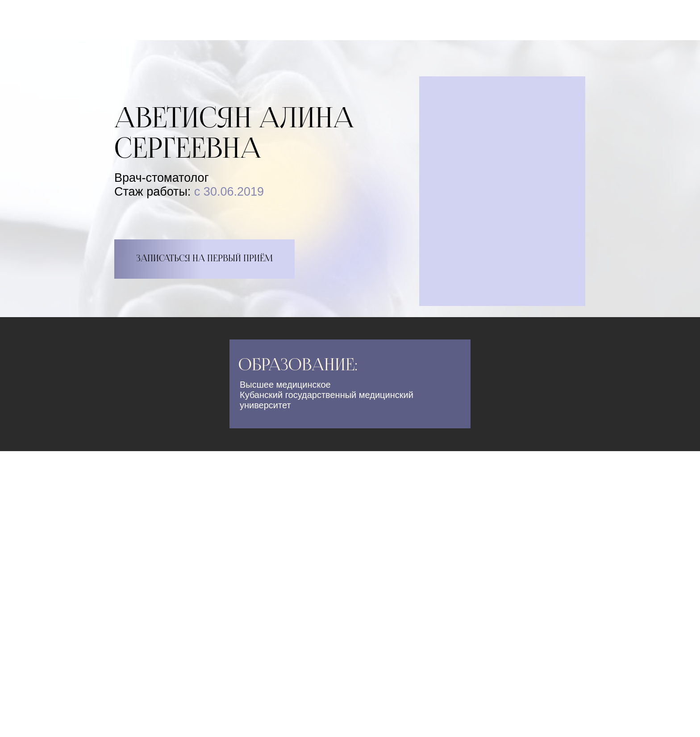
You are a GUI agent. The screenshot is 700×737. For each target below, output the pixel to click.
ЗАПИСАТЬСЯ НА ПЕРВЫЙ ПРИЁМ (204, 259)
